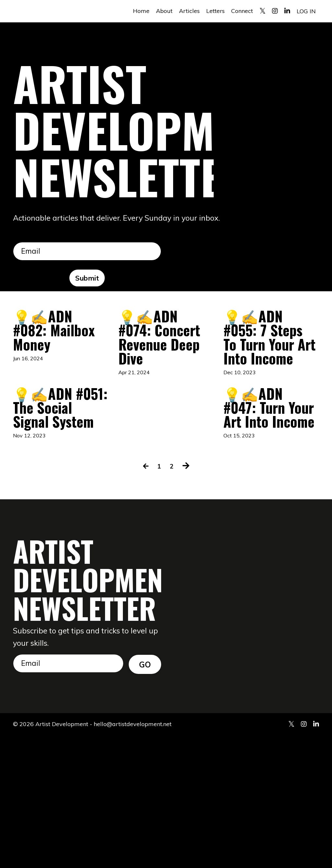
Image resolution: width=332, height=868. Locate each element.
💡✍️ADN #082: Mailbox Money (57, 352)
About (164, 11)
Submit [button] (87, 279)
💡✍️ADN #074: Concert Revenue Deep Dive (162, 362)
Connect (242, 11)
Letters (215, 11)
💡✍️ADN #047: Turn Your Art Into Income (268, 508)
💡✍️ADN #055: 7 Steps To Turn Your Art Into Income (267, 373)
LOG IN (306, 11)
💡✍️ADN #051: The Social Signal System (57, 508)
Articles (189, 11)
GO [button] (145, 795)
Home (141, 11)
